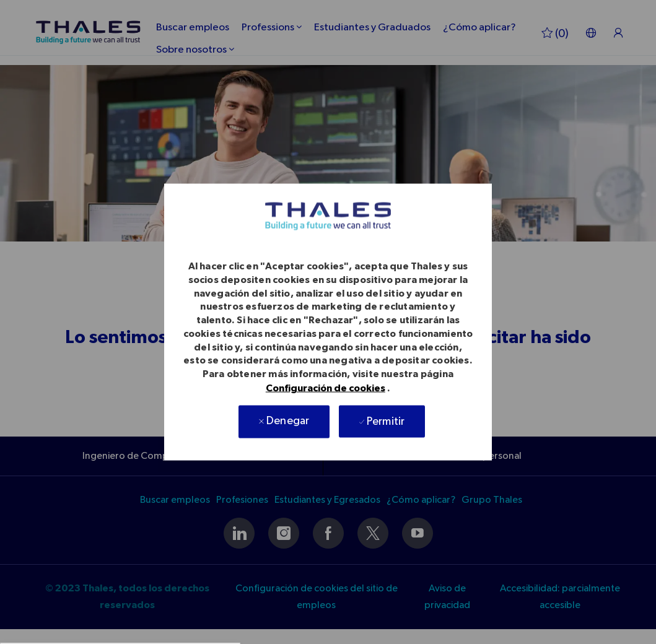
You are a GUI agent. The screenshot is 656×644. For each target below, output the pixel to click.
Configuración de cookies (326, 388)
